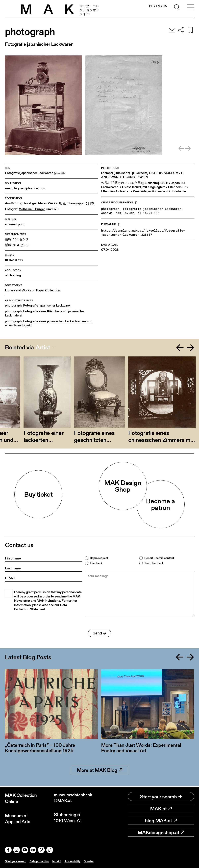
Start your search (161, 797)
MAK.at (161, 809)
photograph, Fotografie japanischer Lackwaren (38, 305)
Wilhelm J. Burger (32, 209)
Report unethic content (159, 558)
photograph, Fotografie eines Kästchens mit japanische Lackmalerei (44, 313)
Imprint (58, 861)
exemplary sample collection (25, 188)
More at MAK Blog (100, 771)
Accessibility (74, 861)
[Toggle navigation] (190, 8)
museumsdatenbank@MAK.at (74, 798)
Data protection (40, 861)
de (151, 6)
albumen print (15, 224)
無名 (62, 203)
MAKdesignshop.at (161, 833)
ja (165, 6)
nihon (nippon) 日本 (81, 203)
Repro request (99, 558)
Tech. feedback (154, 563)
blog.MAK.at (161, 821)
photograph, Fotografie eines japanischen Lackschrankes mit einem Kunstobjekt (48, 323)
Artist (43, 347)
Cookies (91, 861)
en (158, 6)
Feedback (96, 563)
